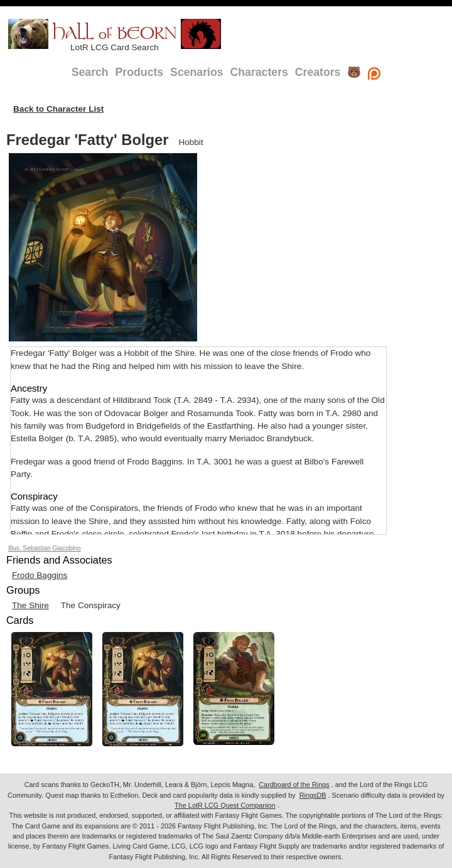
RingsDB (313, 795)
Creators (318, 72)
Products (140, 72)
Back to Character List (58, 109)
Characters (259, 72)
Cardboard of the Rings (294, 785)
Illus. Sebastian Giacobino (45, 548)
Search (90, 72)
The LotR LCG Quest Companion (225, 805)
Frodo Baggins (40, 575)
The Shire (30, 605)
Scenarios (196, 72)
